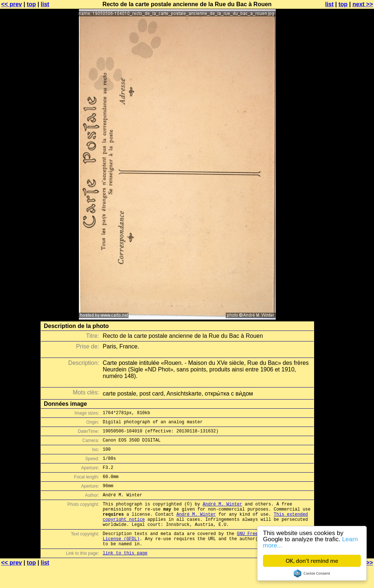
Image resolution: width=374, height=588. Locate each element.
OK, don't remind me (312, 561)
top (31, 4)
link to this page (125, 574)
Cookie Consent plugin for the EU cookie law (312, 573)
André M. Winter (222, 516)
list (45, 4)
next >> (363, 4)
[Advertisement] (344, 181)
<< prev (12, 4)
